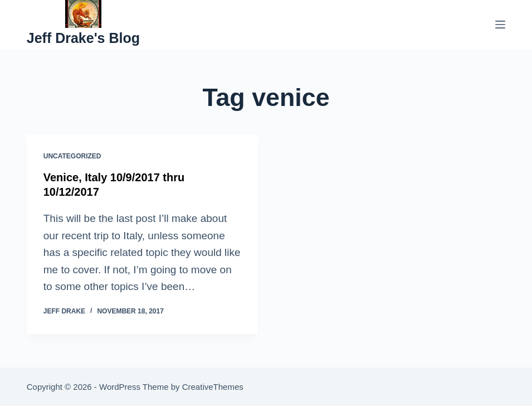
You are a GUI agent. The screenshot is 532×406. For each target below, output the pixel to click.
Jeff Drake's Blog (83, 38)
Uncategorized (72, 156)
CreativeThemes (213, 387)
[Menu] (500, 25)
